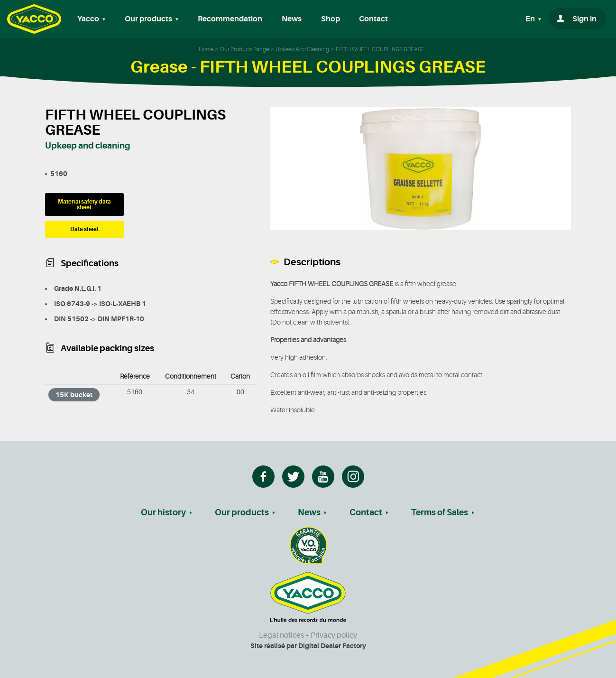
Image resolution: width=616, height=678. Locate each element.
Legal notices (281, 635)
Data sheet (84, 229)
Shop (331, 19)
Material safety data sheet (84, 204)
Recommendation (230, 19)
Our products (242, 512)
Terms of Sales (440, 512)
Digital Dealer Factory (332, 646)
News (292, 19)
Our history (163, 512)
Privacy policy (334, 635)
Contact (373, 19)
